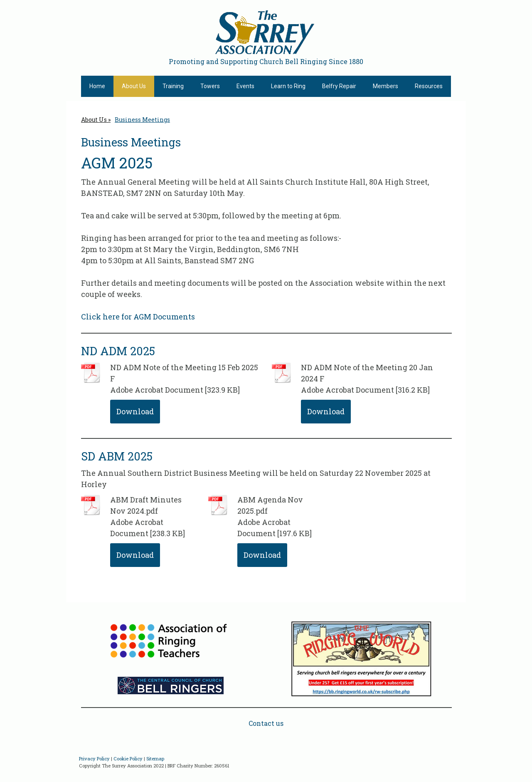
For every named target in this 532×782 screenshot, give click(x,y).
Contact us (266, 723)
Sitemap (155, 758)
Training (173, 86)
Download (135, 411)
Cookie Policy (128, 758)
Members (385, 86)
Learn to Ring (288, 86)
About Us (134, 86)
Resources (429, 86)
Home (97, 86)
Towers (210, 86)
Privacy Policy (94, 758)
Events (245, 86)
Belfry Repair (339, 86)
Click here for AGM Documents (138, 317)
